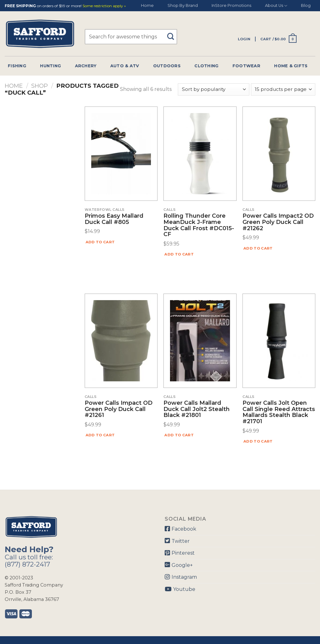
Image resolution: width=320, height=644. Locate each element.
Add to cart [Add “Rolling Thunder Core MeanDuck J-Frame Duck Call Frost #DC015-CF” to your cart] (179, 254)
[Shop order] (213, 89)
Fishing (17, 66)
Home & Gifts (291, 66)
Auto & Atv (125, 66)
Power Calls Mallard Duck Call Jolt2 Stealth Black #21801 (197, 409)
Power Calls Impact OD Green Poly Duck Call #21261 (119, 409)
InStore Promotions (231, 5)
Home (147, 5)
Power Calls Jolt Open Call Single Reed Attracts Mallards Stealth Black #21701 (279, 412)
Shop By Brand (183, 5)
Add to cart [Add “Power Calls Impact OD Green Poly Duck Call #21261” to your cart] (100, 435)
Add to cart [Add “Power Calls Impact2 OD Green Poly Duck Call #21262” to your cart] (258, 248)
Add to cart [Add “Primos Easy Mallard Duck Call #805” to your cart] (100, 242)
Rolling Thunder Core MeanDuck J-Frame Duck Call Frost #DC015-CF (199, 225)
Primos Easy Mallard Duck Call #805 (114, 219)
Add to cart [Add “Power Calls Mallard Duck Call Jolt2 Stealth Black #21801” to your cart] (179, 435)
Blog (306, 5)
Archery (86, 66)
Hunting (50, 66)
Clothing (206, 66)
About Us (276, 6)
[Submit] (173, 34)
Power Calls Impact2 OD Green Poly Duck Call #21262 (278, 222)
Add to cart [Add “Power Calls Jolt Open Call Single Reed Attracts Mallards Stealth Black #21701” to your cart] (258, 441)
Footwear (246, 66)
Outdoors (167, 66)
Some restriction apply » (104, 6)
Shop (40, 86)
